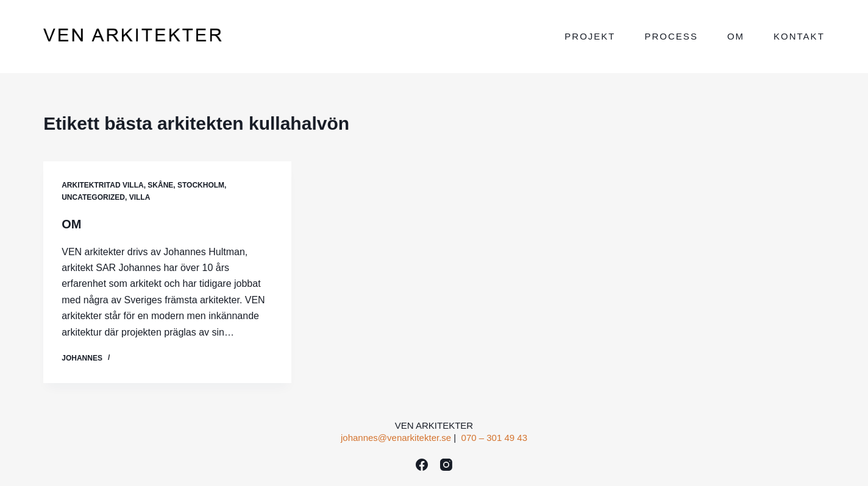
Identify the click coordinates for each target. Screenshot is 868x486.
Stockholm (201, 185)
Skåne (160, 185)
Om (736, 36)
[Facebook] (422, 465)
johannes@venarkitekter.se (396, 438)
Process (671, 36)
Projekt (590, 36)
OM (71, 224)
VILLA (140, 197)
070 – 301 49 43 (494, 438)
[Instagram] (446, 465)
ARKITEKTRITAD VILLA (102, 185)
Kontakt (799, 36)
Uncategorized (93, 197)
